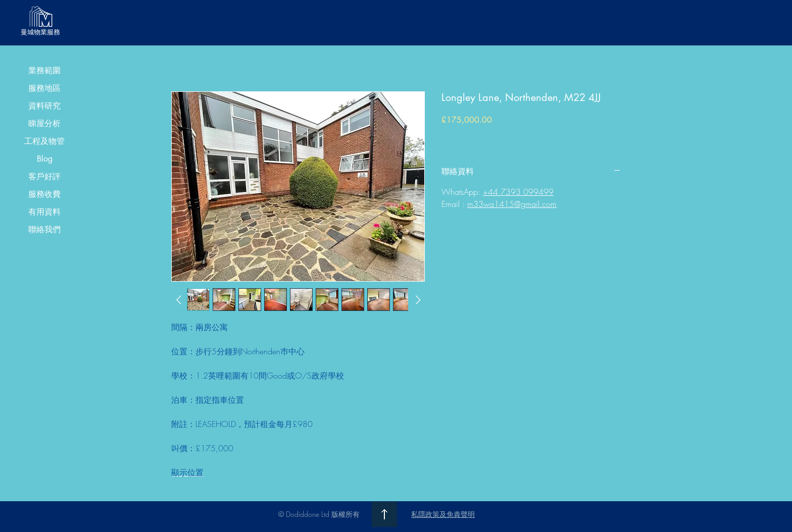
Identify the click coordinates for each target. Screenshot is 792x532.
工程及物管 (44, 141)
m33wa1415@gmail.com (512, 204)
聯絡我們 (44, 229)
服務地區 (44, 88)
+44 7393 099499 (518, 192)
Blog (45, 159)
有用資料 (44, 212)
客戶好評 (44, 176)
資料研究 (44, 106)
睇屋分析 (44, 123)
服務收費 (44, 194)
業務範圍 (44, 70)
